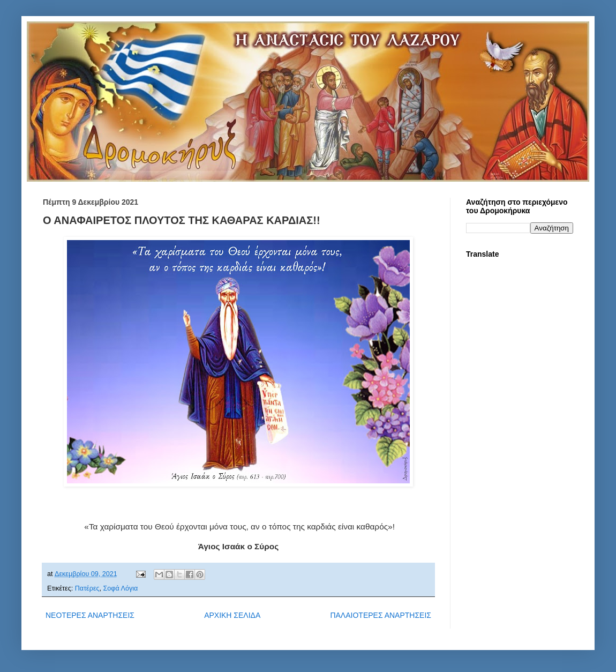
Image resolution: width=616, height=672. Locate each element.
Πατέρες (87, 588)
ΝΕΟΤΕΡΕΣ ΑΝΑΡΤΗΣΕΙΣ (90, 615)
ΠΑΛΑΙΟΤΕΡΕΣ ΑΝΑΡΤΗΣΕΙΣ (381, 615)
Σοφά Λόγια (121, 588)
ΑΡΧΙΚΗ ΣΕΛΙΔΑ (232, 615)
